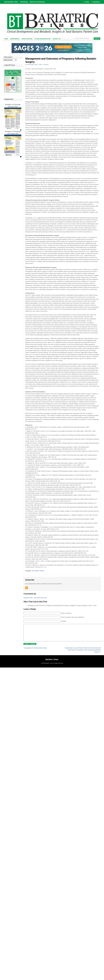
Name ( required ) (67, 613)
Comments (96, 2)
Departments (15, 39)
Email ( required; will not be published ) (73, 617)
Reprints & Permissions (37, 2)
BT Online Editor (30, 65)
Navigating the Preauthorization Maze (36, 651)
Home (6, 39)
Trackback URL (28, 598)
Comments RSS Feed (40, 598)
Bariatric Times (52, 663)
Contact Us (57, 39)
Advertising (24, 2)
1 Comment (45, 65)
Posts (87, 2)
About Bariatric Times (11, 2)
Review (42, 571)
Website (64, 621)
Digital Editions (27, 39)
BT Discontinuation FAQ (42, 39)
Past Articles (35, 571)
